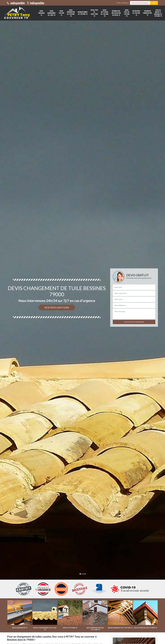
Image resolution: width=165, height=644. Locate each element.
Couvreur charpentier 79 (147, 13)
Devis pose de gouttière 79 (94, 13)
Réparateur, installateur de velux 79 (116, 13)
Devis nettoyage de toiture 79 (105, 13)
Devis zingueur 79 (41, 13)
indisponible (16, 3)
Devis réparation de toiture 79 (71, 13)
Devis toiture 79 (61, 13)
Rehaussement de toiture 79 (83, 13)
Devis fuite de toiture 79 (127, 13)
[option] (82, 322)
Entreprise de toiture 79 (136, 13)
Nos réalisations (57, 307)
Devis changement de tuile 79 (52, 13)
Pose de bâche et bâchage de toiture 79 (158, 13)
